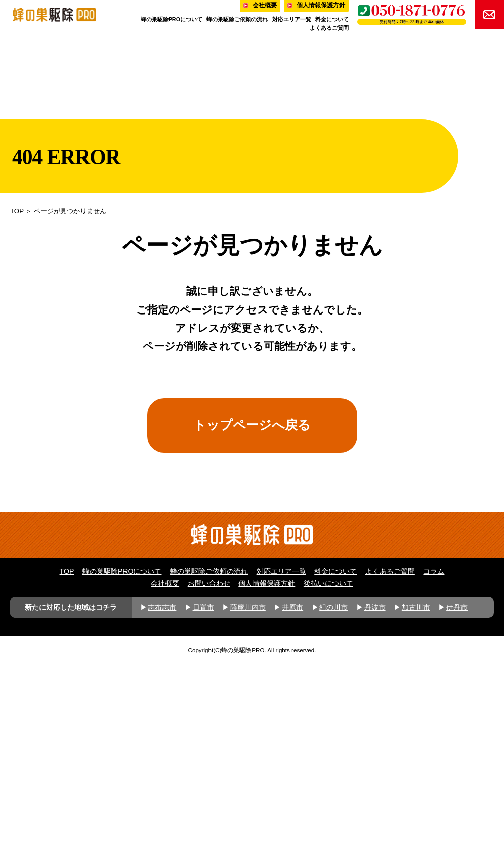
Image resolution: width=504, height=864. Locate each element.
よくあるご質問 (329, 28)
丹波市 (375, 806)
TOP (17, 211)
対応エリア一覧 (292, 19)
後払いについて (328, 783)
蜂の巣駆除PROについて (172, 19)
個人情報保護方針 (267, 783)
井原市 (292, 806)
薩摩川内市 (248, 806)
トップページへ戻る (252, 425)
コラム (434, 770)
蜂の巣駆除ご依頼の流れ (237, 19)
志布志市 (162, 806)
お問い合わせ (209, 783)
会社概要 (165, 783)
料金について (332, 19)
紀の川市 (333, 806)
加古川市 (416, 806)
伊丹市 (457, 806)
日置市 (203, 806)
